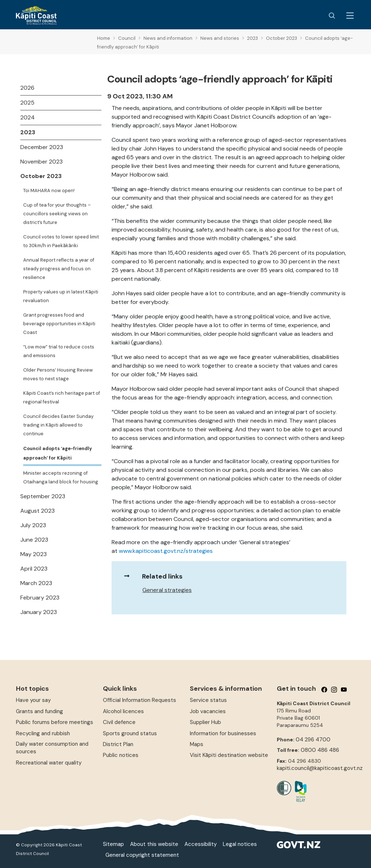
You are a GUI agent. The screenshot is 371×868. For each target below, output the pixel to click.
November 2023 (41, 162)
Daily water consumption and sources (52, 748)
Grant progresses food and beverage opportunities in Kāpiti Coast (59, 324)
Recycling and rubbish (43, 733)
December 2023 (42, 147)
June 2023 (34, 540)
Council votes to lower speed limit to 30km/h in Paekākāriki (61, 241)
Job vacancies (208, 711)
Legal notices (240, 844)
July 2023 (33, 525)
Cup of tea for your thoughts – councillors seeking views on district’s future (57, 214)
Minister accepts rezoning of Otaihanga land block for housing (61, 477)
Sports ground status (130, 733)
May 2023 (34, 554)
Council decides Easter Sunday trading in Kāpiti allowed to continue (58, 425)
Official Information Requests (139, 700)
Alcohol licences (123, 711)
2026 (27, 88)
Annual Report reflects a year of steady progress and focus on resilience (59, 269)
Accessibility (201, 844)
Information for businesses (223, 733)
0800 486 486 (320, 750)
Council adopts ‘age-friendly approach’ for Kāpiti (58, 453)
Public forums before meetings (55, 722)
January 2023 (39, 612)
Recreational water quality (49, 763)
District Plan (118, 744)
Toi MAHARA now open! (49, 190)
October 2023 (41, 176)
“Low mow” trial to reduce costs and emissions (59, 351)
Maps (197, 744)
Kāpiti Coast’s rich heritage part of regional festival (62, 397)
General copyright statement (142, 855)
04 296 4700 (313, 740)
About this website (154, 844)
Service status (208, 700)
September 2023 (43, 496)
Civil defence (119, 722)
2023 (28, 132)
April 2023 (34, 569)
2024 (28, 117)
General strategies (167, 590)
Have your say (33, 700)
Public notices (121, 755)
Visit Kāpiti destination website (229, 755)
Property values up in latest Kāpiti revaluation (61, 296)
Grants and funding (39, 711)
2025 (27, 103)
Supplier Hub (205, 722)
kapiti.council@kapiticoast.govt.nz (320, 768)
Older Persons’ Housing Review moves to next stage (58, 374)
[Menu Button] (350, 16)
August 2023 (37, 511)
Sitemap (113, 844)
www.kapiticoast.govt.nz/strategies (166, 551)
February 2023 (40, 598)
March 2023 (36, 583)
